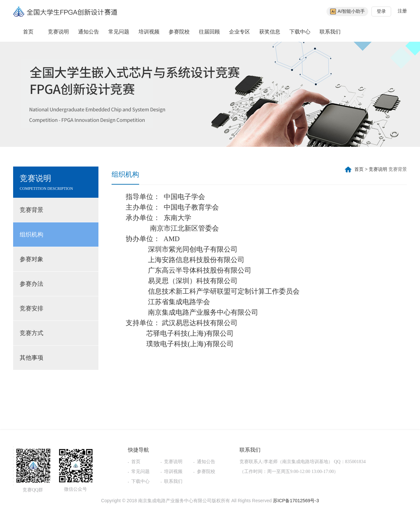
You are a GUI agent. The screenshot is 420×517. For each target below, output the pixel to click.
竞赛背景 (31, 210)
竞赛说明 (58, 32)
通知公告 (89, 32)
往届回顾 (209, 32)
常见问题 (119, 32)
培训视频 (149, 32)
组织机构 (31, 235)
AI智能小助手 (347, 11)
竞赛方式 (31, 333)
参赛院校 (179, 32)
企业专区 (240, 32)
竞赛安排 (31, 308)
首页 (28, 32)
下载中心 (300, 32)
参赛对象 (31, 259)
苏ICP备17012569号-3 (296, 501)
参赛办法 (31, 284)
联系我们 (330, 32)
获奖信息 (270, 32)
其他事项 (31, 358)
